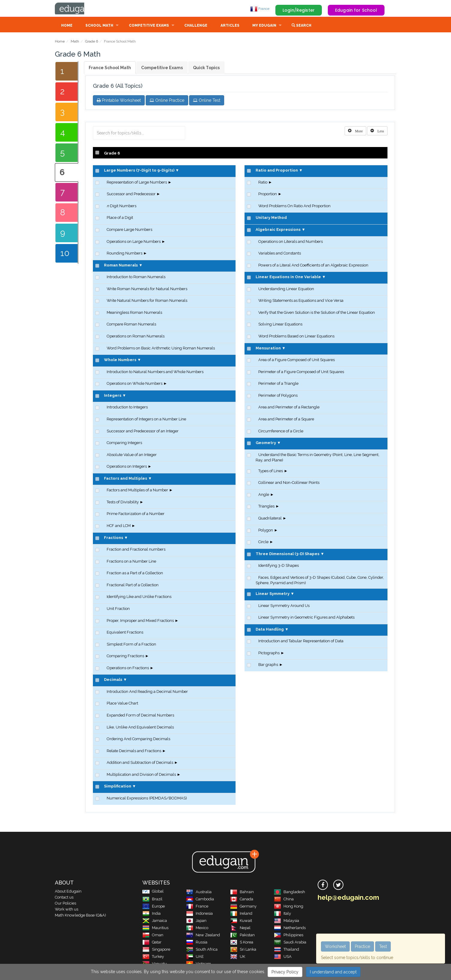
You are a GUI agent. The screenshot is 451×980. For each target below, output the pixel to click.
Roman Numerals (121, 266)
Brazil (152, 900)
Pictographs (269, 653)
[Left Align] (355, 131)
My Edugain (264, 26)
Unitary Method (271, 218)
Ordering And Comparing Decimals (138, 739)
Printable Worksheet (119, 101)
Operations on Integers (127, 467)
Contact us (64, 898)
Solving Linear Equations (280, 325)
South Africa (202, 950)
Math (75, 42)
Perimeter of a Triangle (278, 384)
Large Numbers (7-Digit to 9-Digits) (139, 171)
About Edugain (68, 892)
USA (283, 957)
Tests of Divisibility (123, 503)
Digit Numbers (122, 206)
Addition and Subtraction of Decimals (140, 763)
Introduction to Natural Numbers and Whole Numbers (155, 372)
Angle (264, 495)
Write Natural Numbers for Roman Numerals (147, 301)
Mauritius (155, 928)
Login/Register (299, 10)
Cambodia (200, 900)
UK (238, 957)
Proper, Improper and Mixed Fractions (140, 621)
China (284, 900)
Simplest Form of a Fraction (131, 645)
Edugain (77, 9)
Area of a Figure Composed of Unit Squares (297, 360)
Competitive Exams (149, 26)
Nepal (240, 928)
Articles (230, 26)
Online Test (207, 101)
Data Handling (270, 630)
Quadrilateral (270, 519)
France (260, 9)
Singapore (156, 950)
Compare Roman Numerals (131, 325)
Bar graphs (268, 665)
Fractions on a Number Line (131, 562)
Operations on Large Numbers (134, 242)
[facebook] (323, 885)
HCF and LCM (119, 526)
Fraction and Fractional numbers (136, 550)
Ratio (263, 183)
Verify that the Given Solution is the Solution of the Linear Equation (317, 313)
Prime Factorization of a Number (136, 514)
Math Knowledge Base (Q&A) (80, 916)
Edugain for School (356, 10)
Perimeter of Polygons (278, 396)
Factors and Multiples (126, 479)
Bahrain (242, 892)
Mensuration (268, 349)
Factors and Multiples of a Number (137, 491)
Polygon (266, 531)
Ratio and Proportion (277, 171)
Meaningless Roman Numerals (134, 313)
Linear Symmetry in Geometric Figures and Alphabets (306, 618)
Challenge (196, 26)
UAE (195, 957)
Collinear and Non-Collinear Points (289, 483)
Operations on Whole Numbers (135, 384)
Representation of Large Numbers (137, 183)
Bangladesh (289, 892)
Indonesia (199, 914)
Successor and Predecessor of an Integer (143, 432)
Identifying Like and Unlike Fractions (139, 597)
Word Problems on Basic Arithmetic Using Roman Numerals (161, 349)
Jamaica (155, 921)
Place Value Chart (122, 704)
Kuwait (241, 921)
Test (383, 946)
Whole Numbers (120, 360)
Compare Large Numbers (129, 230)
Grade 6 (92, 42)
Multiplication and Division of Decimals (141, 775)
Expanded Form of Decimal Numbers (140, 716)
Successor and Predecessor (131, 194)
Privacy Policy (285, 972)
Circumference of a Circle (281, 432)
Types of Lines (271, 471)
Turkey (153, 957)
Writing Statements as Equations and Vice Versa (301, 301)
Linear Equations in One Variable (288, 277)
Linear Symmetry (273, 594)
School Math (99, 26)
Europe (154, 907)
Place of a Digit (120, 218)
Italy (282, 914)
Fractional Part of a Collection (133, 586)
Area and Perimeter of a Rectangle (289, 408)
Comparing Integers (124, 443)
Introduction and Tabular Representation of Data (301, 642)
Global (153, 892)
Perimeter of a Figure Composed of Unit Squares (301, 372)
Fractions (114, 538)
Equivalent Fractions (125, 633)
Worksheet (335, 946)
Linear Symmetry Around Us (284, 606)
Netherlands (290, 928)
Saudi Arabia (290, 943)
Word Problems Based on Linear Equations (296, 337)
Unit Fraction (118, 609)
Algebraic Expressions (278, 230)
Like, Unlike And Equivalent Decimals (140, 728)
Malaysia (286, 921)
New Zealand (203, 936)
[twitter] (338, 885)
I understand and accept (333, 972)
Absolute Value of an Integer (132, 455)
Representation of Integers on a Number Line (146, 420)
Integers (113, 396)
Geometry (266, 443)
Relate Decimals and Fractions (134, 751)
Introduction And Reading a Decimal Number (147, 692)
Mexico (197, 928)
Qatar (152, 943)
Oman (153, 936)
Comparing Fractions (125, 656)
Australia (199, 892)
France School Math (110, 68)
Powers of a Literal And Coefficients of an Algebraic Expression (313, 266)
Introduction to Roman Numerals (136, 277)
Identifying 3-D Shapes (279, 566)
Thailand (286, 950)
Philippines (289, 936)
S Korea (242, 943)
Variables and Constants (280, 254)
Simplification (118, 787)
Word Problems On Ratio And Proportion (294, 206)
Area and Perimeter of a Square (286, 420)
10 (65, 254)
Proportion (268, 194)
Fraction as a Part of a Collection (135, 574)
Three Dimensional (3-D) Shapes (288, 554)
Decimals (113, 680)
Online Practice (167, 101)
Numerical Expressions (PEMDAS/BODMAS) (147, 799)
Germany (243, 907)
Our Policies (65, 904)
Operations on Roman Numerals (136, 337)
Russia (197, 943)
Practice (362, 946)
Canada (242, 900)
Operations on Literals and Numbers (291, 242)
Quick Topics (206, 68)
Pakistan (242, 936)
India (151, 914)
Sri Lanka (243, 950)
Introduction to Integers (127, 408)
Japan (196, 921)
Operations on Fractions (128, 668)
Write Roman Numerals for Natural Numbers (147, 289)
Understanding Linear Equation (286, 289)
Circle (263, 542)
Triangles (266, 507)
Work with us (67, 910)
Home (67, 26)
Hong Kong (289, 907)
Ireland (241, 914)
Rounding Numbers (125, 254)
